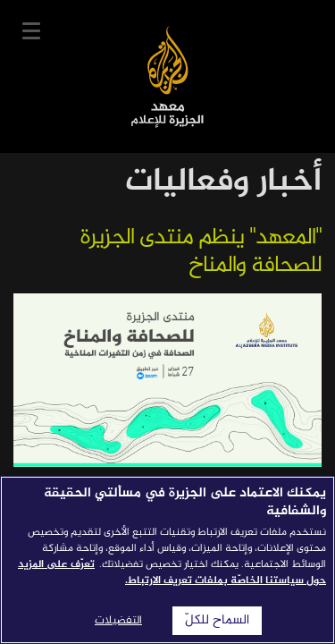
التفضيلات (118, 621)
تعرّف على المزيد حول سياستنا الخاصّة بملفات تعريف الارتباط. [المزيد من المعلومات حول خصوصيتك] (172, 572)
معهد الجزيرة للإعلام (167, 76)
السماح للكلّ (217, 621)
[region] (167, 560)
